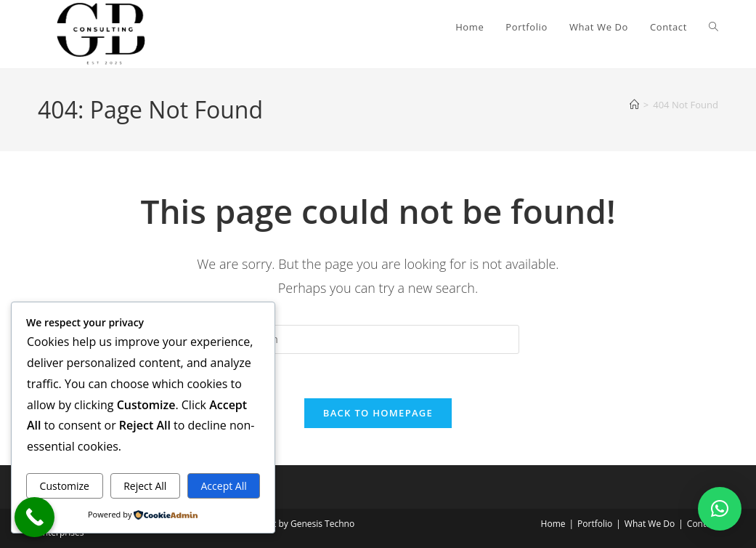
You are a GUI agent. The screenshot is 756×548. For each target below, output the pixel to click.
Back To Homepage (378, 413)
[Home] (634, 105)
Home (553, 524)
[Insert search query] (378, 339)
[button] (720, 509)
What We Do (650, 524)
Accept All (224, 486)
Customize (65, 486)
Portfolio (595, 524)
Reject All (145, 486)
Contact (703, 524)
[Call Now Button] (34, 517)
